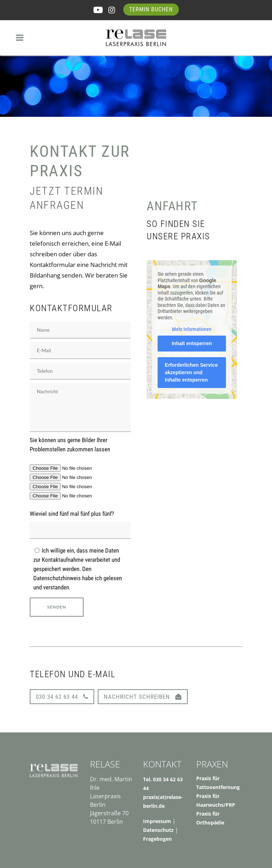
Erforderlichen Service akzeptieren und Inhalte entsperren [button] (191, 372)
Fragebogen (157, 839)
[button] (16, 852)
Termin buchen (151, 9)
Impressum (157, 821)
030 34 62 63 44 (62, 697)
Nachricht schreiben (143, 697)
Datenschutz (158, 830)
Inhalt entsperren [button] (192, 343)
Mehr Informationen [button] (192, 329)
